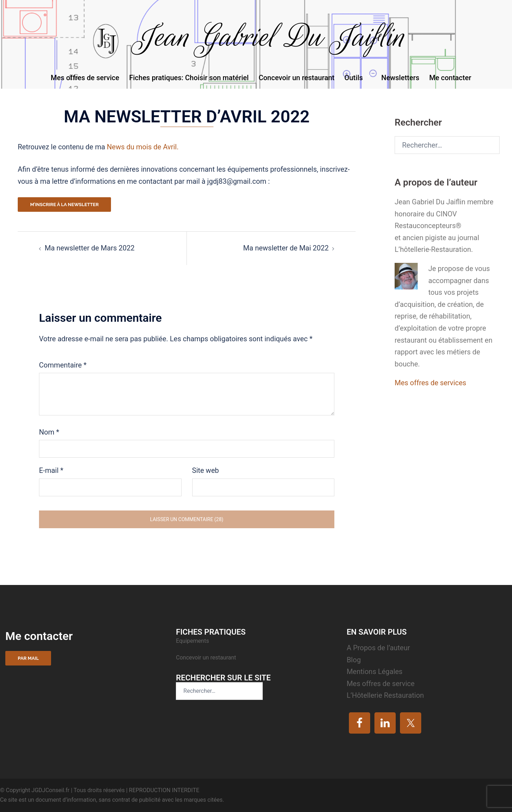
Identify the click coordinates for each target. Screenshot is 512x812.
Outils (354, 78)
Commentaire (63, 365)
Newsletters (400, 78)
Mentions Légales (375, 672)
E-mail (51, 470)
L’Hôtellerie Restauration (385, 695)
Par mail (28, 658)
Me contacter (450, 78)
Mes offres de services (430, 383)
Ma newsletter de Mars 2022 (90, 248)
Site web (206, 470)
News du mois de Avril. (143, 147)
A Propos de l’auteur (379, 648)
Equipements (193, 641)
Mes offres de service (85, 78)
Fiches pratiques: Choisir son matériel (189, 78)
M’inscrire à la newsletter (64, 205)
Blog (354, 660)
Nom (49, 432)
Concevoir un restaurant (296, 78)
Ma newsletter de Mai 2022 (286, 248)
